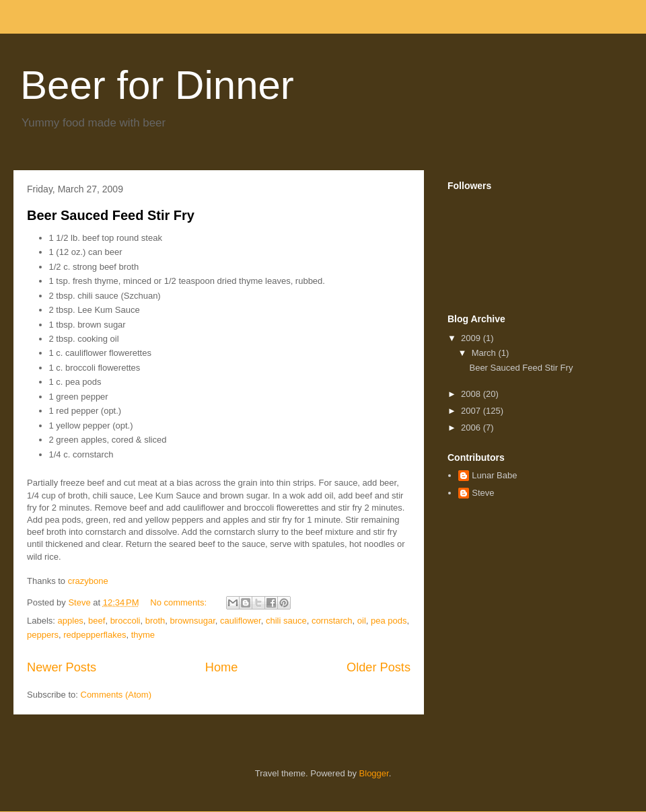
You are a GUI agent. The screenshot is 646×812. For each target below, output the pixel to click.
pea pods (389, 621)
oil (362, 621)
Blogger (374, 773)
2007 (472, 411)
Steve (483, 493)
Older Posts (379, 667)
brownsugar (193, 621)
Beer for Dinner (157, 85)
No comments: (179, 602)
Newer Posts (62, 667)
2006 (472, 428)
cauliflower (241, 621)
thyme (143, 635)
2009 (472, 338)
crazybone (88, 581)
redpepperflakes (95, 635)
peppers (43, 635)
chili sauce (286, 621)
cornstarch (332, 621)
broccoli (125, 621)
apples (71, 621)
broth (155, 621)
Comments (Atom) (116, 695)
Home (222, 667)
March (485, 353)
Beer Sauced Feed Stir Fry (111, 215)
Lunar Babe (494, 475)
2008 (472, 394)
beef (97, 621)
